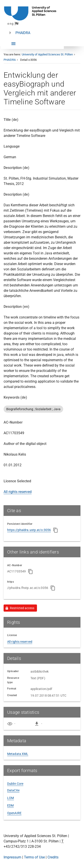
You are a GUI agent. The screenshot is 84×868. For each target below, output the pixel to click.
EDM (10, 805)
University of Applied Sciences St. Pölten (47, 54)
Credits (53, 857)
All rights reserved (18, 492)
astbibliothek (40, 671)
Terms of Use (34, 857)
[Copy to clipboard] (56, 530)
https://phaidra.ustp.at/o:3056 (29, 530)
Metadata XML (18, 754)
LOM (11, 798)
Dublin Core (15, 784)
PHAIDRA (23, 33)
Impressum (12, 857)
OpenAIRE (14, 813)
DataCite (13, 790)
